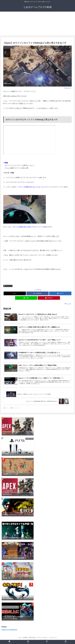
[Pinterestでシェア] (49, 298)
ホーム (19, 639)
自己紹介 (25, 639)
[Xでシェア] (15, 293)
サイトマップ (54, 639)
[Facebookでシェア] (37, 293)
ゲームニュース (8, 286)
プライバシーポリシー (43, 639)
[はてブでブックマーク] (60, 293)
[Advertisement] (37, 24)
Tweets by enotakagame (9, 631)
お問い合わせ (32, 639)
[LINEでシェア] (26, 298)
